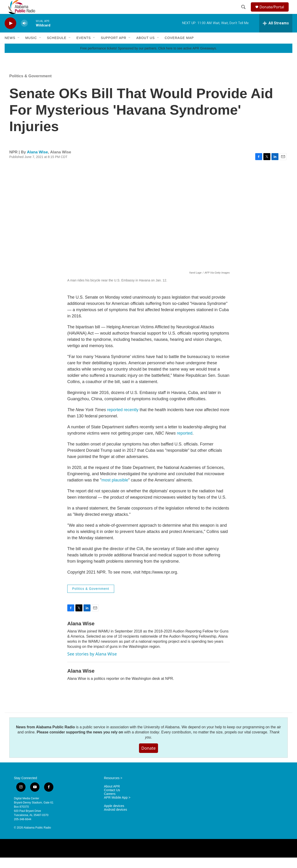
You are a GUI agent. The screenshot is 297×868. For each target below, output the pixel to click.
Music (31, 48)
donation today (147, 743)
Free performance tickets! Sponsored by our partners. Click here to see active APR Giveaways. (148, 59)
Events (84, 48)
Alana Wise (37, 163)
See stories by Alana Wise (92, 664)
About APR (112, 797)
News (10, 48)
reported (185, 444)
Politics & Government (30, 86)
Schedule (57, 48)
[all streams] (276, 34)
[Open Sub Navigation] (19, 48)
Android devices (116, 820)
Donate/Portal (274, 12)
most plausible (115, 490)
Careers (110, 804)
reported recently (123, 420)
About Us (145, 48)
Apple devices (114, 816)
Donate (148, 758)
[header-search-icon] (244, 12)
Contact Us (112, 801)
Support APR (113, 48)
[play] (10, 34)
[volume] (24, 34)
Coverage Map (179, 48)
